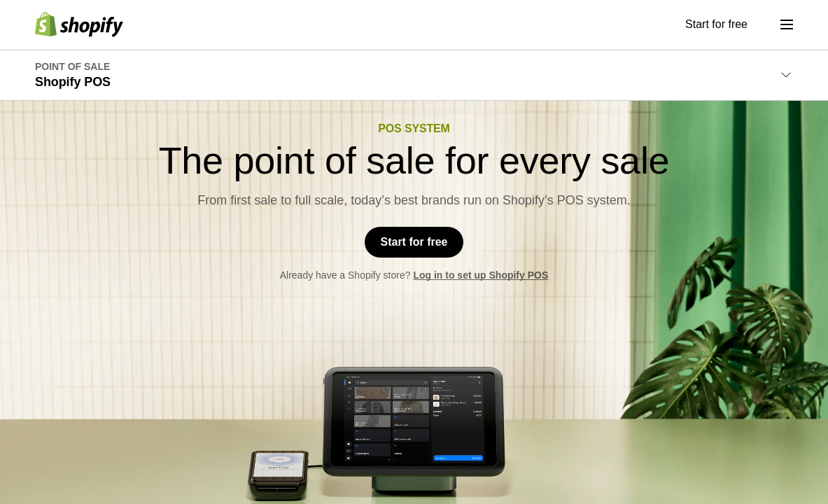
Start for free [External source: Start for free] (716, 24)
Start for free (414, 246)
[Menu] (787, 24)
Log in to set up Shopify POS (480, 283)
